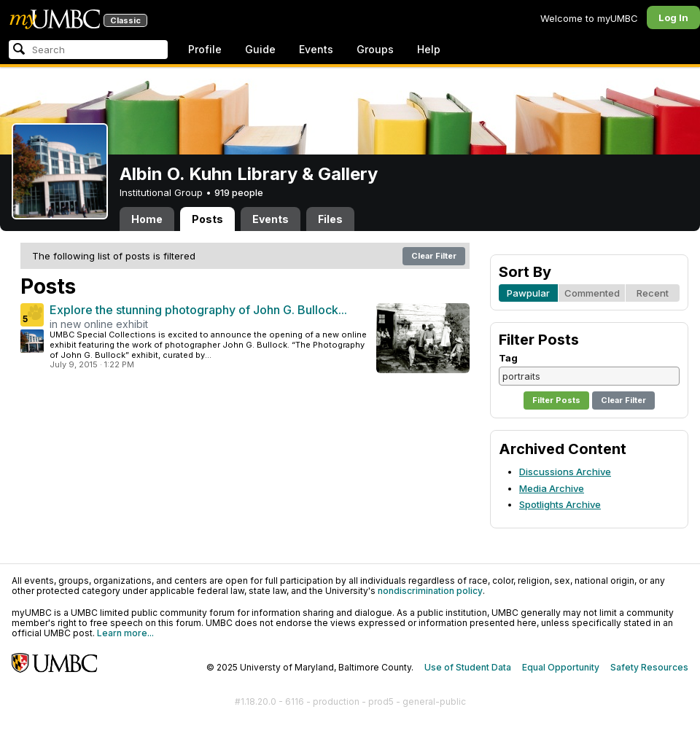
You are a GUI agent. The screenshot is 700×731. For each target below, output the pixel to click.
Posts (207, 219)
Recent (653, 293)
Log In (673, 17)
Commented (592, 293)
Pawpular (528, 293)
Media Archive (552, 488)
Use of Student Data (468, 667)
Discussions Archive (565, 472)
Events (316, 49)
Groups (375, 49)
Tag (508, 358)
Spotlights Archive (560, 504)
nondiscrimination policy (430, 591)
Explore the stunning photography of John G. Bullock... (198, 310)
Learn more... (125, 633)
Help (429, 49)
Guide (260, 49)
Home (147, 219)
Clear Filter (434, 256)
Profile (205, 49)
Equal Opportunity (561, 667)
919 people (239, 192)
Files (330, 219)
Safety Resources (649, 667)
